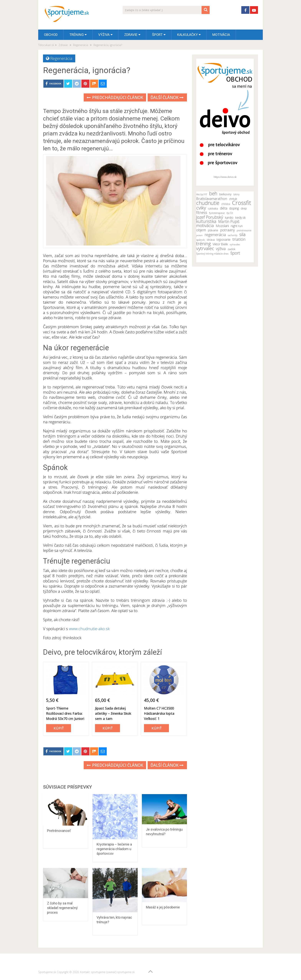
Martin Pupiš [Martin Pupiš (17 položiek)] (229, 222)
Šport (157, 35)
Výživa (104, 35)
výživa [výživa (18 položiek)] (221, 249)
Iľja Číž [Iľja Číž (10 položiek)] (230, 213)
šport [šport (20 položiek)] (235, 253)
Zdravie (131, 35)
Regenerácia (61, 58)
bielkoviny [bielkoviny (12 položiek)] (225, 194)
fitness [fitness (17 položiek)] (202, 213)
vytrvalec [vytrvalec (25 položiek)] (205, 248)
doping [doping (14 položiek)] (234, 208)
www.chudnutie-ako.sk (89, 629)
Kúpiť (59, 728)
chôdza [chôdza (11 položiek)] (226, 204)
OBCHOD (51, 35)
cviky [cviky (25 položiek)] (201, 208)
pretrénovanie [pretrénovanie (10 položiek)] (244, 230)
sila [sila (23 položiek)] (242, 234)
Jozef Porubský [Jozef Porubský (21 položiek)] (210, 217)
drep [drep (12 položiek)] (244, 208)
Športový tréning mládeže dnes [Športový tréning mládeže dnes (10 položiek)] (212, 254)
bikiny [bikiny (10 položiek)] (237, 194)
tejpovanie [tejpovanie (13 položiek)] (224, 240)
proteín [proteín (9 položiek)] (199, 235)
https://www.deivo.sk (225, 177)
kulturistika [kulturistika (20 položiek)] (206, 221)
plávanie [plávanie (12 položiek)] (213, 230)
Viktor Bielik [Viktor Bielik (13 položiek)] (220, 244)
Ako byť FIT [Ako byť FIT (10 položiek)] (202, 194)
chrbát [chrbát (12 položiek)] (233, 199)
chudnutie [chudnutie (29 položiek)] (208, 203)
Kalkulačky (187, 35)
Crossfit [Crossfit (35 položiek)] (242, 203)
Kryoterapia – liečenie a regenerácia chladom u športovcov (114, 849)
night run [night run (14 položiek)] (237, 226)
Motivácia (221, 35)
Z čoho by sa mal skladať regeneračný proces (62, 908)
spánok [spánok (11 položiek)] (201, 240)
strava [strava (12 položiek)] (211, 240)
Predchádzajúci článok (115, 97)
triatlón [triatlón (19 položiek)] (239, 239)
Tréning (76, 35)
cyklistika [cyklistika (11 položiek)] (213, 209)
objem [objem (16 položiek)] (201, 230)
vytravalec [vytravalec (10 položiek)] (235, 244)
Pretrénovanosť (59, 831)
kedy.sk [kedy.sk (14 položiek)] (241, 218)
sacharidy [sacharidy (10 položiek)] (233, 235)
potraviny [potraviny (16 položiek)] (227, 230)
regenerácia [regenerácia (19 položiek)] (215, 235)
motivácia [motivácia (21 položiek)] (205, 225)
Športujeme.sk (47, 972)
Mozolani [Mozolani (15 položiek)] (222, 226)
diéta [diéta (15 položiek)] (224, 208)
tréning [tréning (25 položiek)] (203, 244)
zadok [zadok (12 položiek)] (232, 249)
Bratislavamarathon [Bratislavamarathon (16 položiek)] (212, 199)
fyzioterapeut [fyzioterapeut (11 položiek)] (217, 213)
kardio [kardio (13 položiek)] (229, 218)
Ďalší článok (167, 97)
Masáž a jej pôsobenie (163, 907)
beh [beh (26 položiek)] (213, 193)
